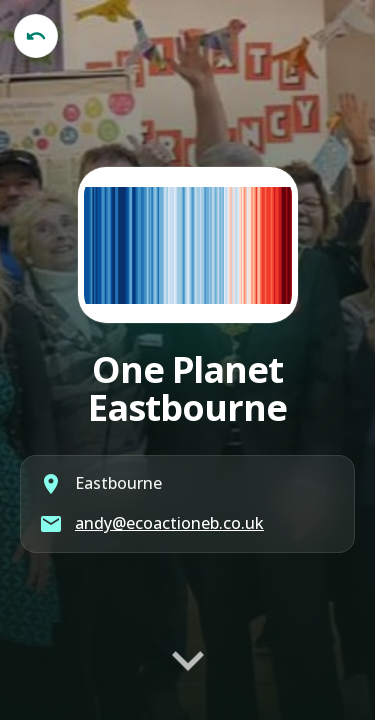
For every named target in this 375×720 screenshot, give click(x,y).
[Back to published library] (36, 36)
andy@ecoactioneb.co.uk (169, 523)
